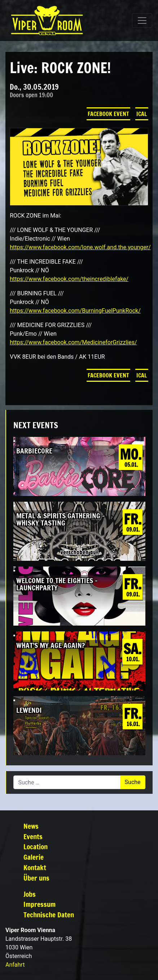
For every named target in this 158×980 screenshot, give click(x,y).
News (31, 826)
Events (33, 836)
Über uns (36, 878)
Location (36, 847)
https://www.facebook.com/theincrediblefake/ (69, 279)
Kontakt (35, 867)
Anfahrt (15, 965)
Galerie (34, 857)
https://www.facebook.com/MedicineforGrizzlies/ (73, 342)
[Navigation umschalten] (142, 21)
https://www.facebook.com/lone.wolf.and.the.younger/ (80, 247)
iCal (142, 114)
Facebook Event (108, 114)
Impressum (39, 904)
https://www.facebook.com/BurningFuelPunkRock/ (75, 311)
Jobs (30, 894)
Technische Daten (49, 915)
